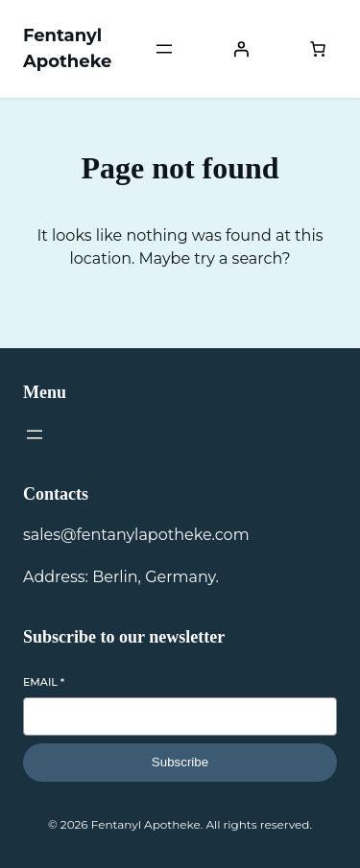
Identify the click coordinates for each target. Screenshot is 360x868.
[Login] (241, 49)
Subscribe (180, 762)
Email (44, 682)
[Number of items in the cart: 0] (318, 49)
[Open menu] (164, 49)
